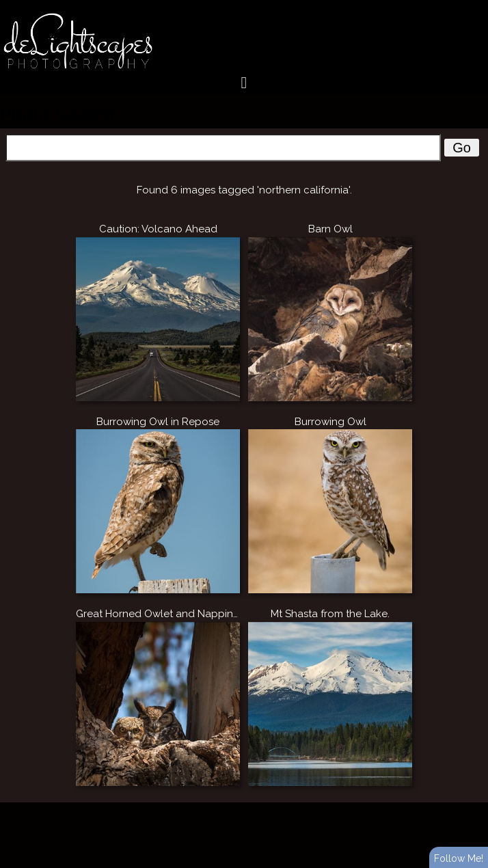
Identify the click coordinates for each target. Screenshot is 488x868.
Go (462, 148)
